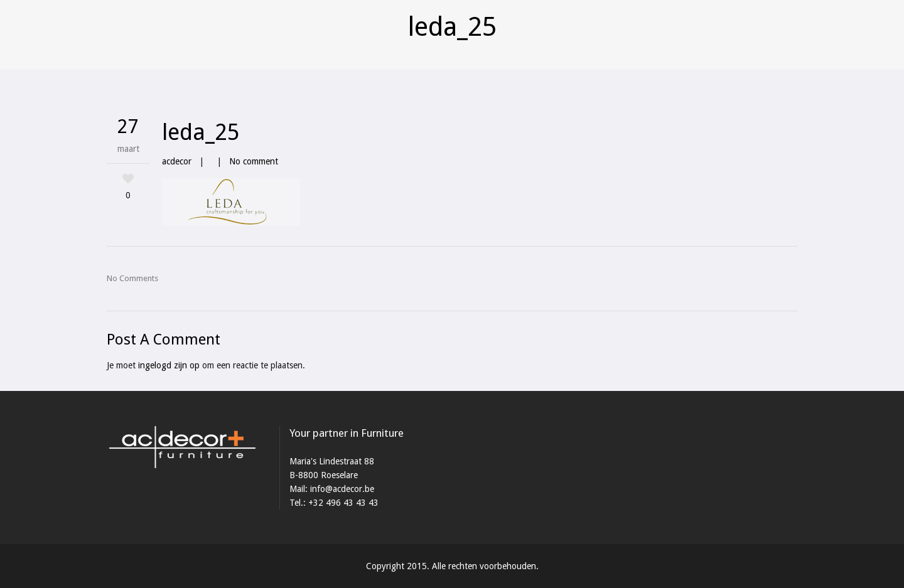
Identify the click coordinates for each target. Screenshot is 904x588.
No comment (254, 161)
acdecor (177, 161)
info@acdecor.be (342, 489)
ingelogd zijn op (169, 365)
